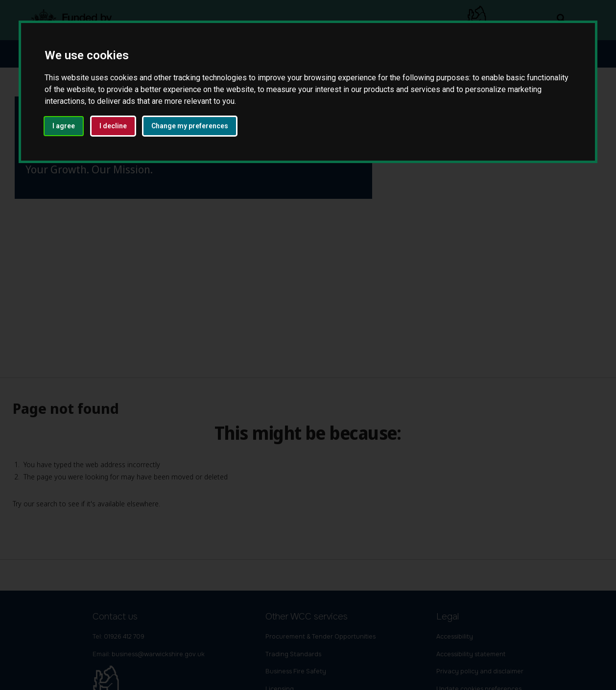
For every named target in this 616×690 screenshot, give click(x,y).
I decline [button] (113, 126)
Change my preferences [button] (190, 126)
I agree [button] (64, 126)
